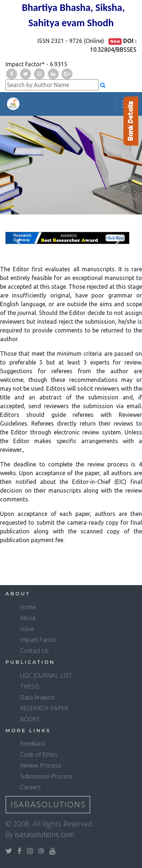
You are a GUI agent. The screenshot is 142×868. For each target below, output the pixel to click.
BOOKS (30, 719)
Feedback (33, 743)
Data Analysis (38, 697)
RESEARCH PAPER (44, 708)
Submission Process (46, 776)
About (28, 618)
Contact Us (34, 651)
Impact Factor (38, 640)
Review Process (41, 765)
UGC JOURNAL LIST (46, 675)
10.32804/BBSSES (113, 50)
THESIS (30, 686)
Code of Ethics (39, 754)
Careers (30, 787)
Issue (27, 629)
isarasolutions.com (45, 834)
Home (28, 607)
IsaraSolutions (48, 805)
